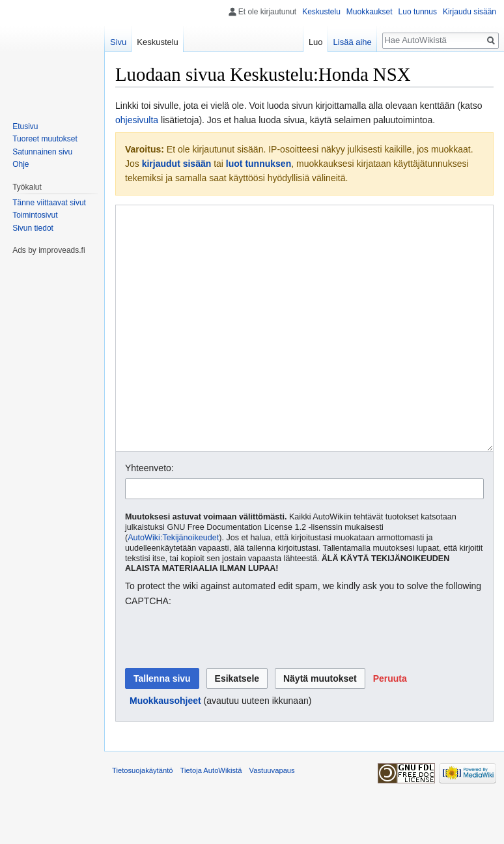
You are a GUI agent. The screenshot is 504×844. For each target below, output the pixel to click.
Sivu (118, 42)
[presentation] (224, 687)
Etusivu (25, 126)
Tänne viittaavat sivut (49, 203)
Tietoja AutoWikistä (211, 819)
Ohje (21, 164)
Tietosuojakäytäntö (143, 819)
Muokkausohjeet (165, 749)
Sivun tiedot (33, 228)
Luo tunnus (418, 12)
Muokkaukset (370, 12)
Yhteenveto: (149, 517)
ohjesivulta (137, 120)
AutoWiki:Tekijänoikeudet (173, 587)
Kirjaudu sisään (469, 12)
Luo (316, 42)
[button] (390, 727)
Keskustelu (321, 12)
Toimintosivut (35, 215)
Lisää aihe (353, 42)
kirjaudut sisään (177, 164)
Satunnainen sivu (42, 152)
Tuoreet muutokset (45, 139)
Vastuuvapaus (272, 819)
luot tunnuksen (259, 164)
